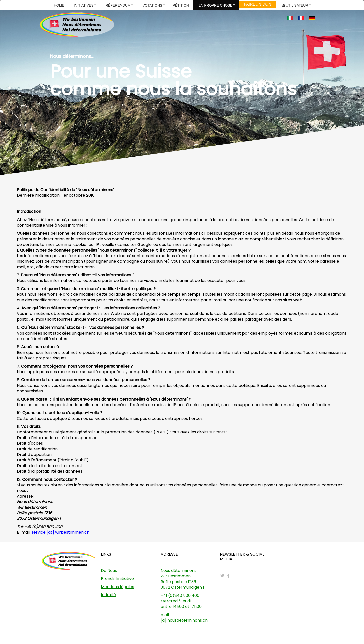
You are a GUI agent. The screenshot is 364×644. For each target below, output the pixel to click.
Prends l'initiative (117, 579)
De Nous (109, 571)
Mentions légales (117, 587)
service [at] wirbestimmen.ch (60, 532)
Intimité (108, 595)
